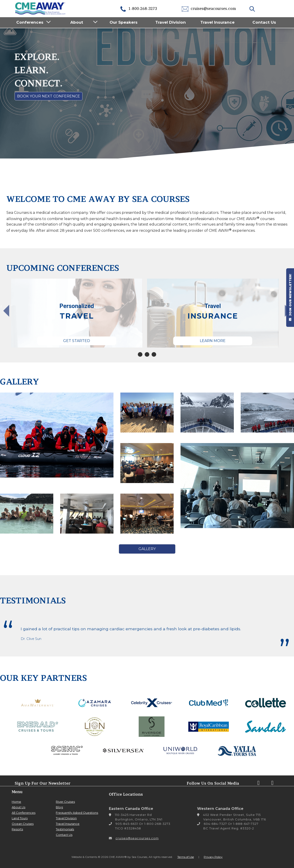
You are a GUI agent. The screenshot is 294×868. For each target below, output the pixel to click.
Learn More (213, 341)
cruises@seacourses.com (209, 8)
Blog (59, 807)
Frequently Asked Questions (77, 813)
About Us (18, 807)
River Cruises (65, 802)
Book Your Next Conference (48, 96)
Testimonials (65, 829)
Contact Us (264, 22)
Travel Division (171, 22)
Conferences (30, 22)
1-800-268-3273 (138, 8)
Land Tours (20, 818)
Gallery (147, 549)
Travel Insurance (217, 22)
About (77, 22)
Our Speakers (124, 22)
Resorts (17, 829)
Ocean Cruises (23, 824)
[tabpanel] (77, 313)
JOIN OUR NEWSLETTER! (290, 297)
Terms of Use (186, 857)
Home (16, 802)
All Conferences (24, 813)
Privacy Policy (213, 857)
